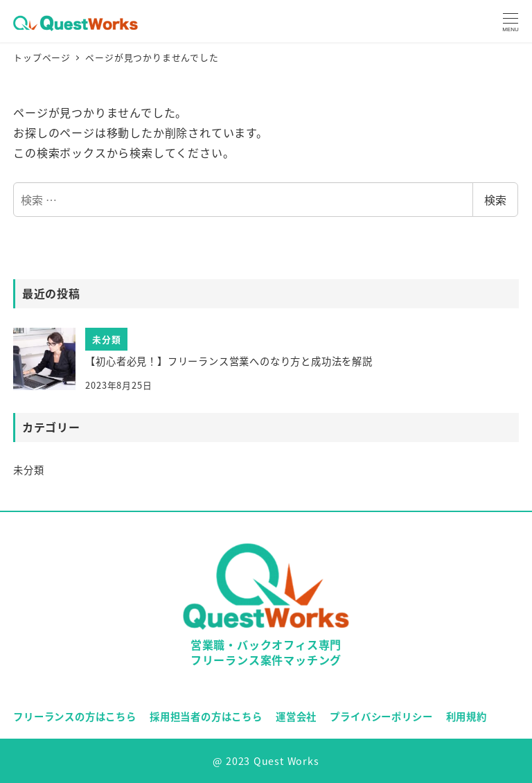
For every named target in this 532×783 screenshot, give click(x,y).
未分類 (28, 470)
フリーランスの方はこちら (75, 716)
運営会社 (296, 716)
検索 (495, 200)
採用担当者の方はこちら (206, 716)
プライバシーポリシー (381, 716)
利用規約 (467, 716)
